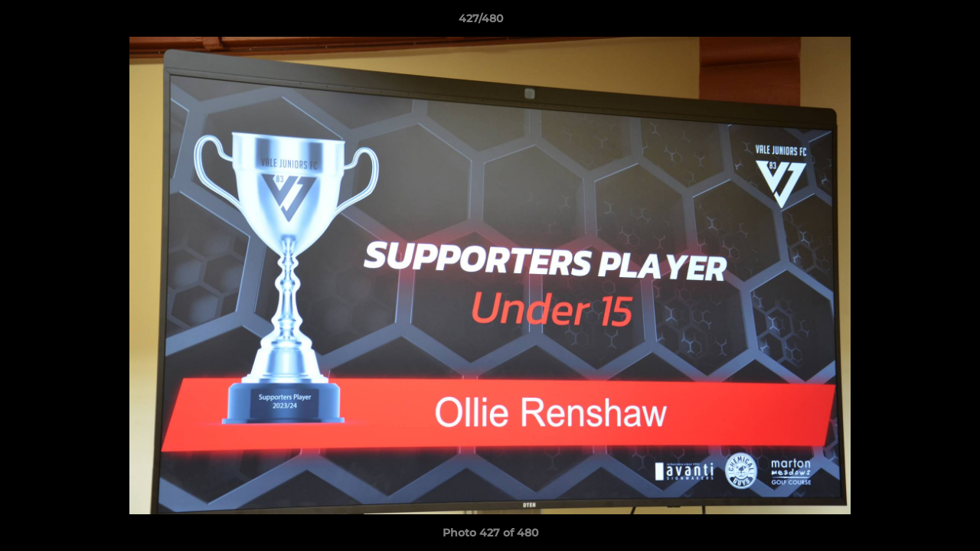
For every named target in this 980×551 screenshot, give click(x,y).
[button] (916, 22)
